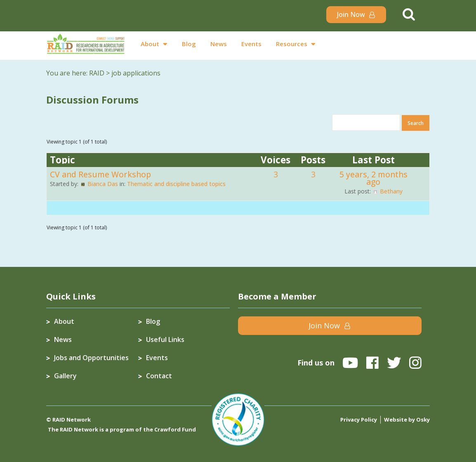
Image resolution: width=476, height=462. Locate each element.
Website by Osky (407, 419)
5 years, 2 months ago (373, 178)
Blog (189, 44)
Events (251, 44)
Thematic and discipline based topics (176, 183)
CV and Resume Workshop (100, 174)
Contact (159, 375)
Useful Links (165, 339)
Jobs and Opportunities (91, 357)
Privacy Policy (359, 419)
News (219, 44)
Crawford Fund (175, 429)
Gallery (65, 375)
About (150, 44)
